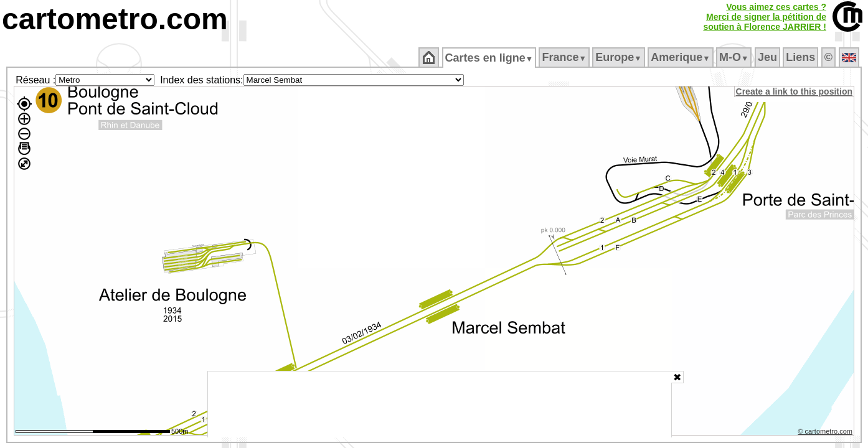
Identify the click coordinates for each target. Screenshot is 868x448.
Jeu (768, 57)
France (565, 57)
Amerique (682, 57)
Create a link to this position (795, 91)
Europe (620, 57)
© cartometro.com (826, 433)
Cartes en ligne (490, 58)
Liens (802, 57)
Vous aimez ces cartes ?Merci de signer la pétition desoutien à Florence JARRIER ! (765, 17)
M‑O (735, 57)
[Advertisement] (440, 404)
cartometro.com (115, 19)
